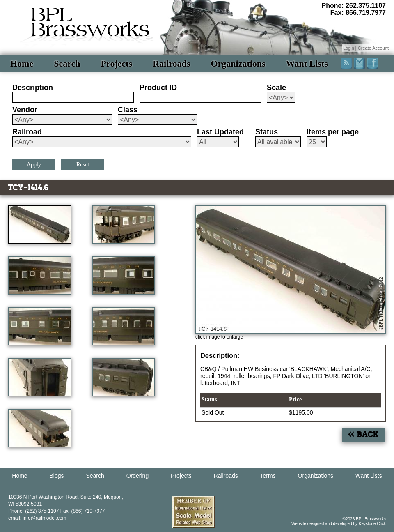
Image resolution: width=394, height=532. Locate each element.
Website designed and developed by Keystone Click (339, 524)
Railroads (171, 63)
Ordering (137, 476)
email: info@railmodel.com (37, 518)
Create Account (373, 48)
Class (128, 110)
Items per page (333, 132)
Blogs (57, 476)
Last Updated (220, 132)
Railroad (27, 132)
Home (22, 63)
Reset (83, 165)
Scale (276, 88)
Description (33, 88)
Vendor (25, 110)
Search (67, 63)
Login (349, 48)
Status (267, 132)
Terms (268, 476)
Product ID (158, 88)
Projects (117, 63)
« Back (363, 434)
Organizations (238, 63)
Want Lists (307, 63)
